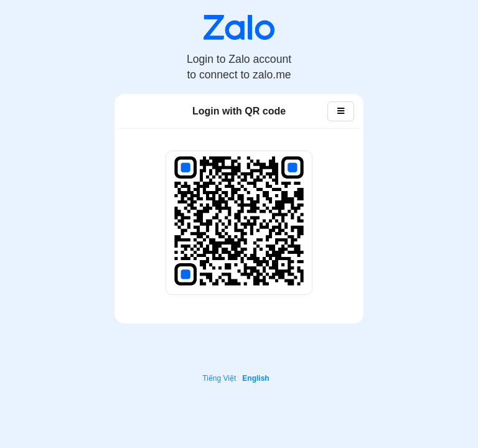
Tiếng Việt (219, 378)
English (255, 378)
